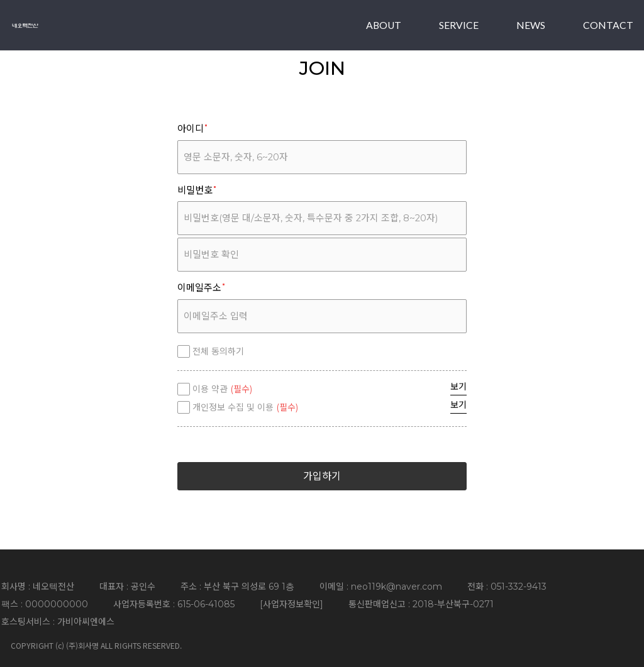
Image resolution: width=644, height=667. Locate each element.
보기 (458, 387)
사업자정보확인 (291, 604)
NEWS (531, 25)
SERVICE (459, 25)
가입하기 (322, 476)
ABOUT (384, 25)
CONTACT (608, 25)
